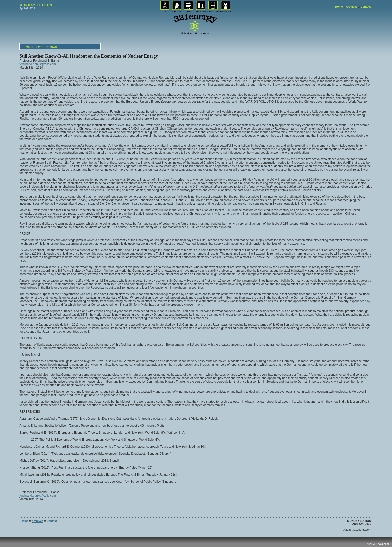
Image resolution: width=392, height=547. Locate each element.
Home (339, 7)
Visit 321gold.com (378, 544)
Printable (52, 47)
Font (28, 47)
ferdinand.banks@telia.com (38, 64)
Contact (366, 7)
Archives (352, 7)
